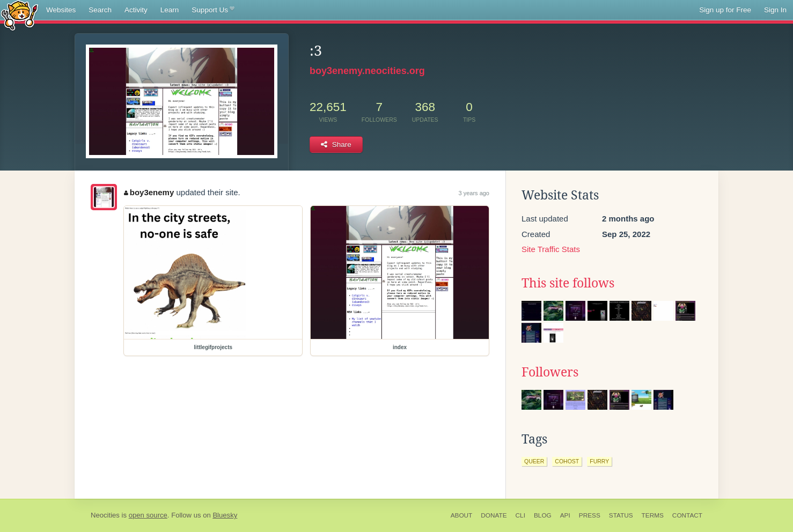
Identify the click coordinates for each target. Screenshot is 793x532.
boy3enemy (149, 192)
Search (100, 10)
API (565, 515)
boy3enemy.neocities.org (367, 71)
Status (621, 515)
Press (590, 515)
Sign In (775, 10)
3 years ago (474, 193)
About (462, 515)
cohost (567, 461)
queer (534, 461)
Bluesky (225, 515)
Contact (687, 515)
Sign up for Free (725, 10)
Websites (61, 10)
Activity (136, 10)
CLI (520, 515)
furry (599, 461)
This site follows (568, 283)
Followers (550, 372)
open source (148, 515)
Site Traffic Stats (551, 249)
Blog (543, 515)
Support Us (213, 10)
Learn (170, 10)
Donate (494, 515)
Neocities (105, 515)
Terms (653, 515)
